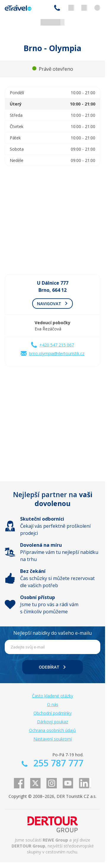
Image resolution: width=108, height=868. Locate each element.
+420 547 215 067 (57, 345)
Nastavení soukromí (53, 739)
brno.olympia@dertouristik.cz (57, 353)
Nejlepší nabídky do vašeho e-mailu (53, 633)
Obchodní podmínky (53, 713)
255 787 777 (57, 8)
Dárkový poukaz (53, 722)
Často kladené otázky (53, 696)
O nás (53, 704)
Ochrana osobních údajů (53, 730)
